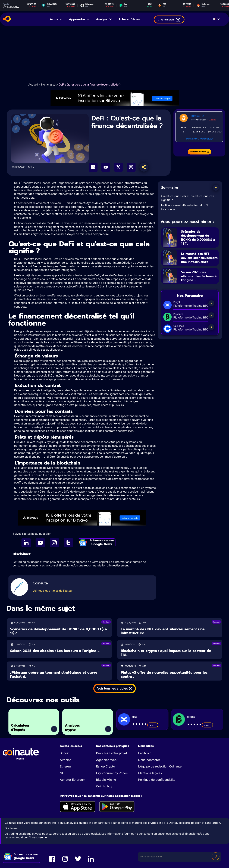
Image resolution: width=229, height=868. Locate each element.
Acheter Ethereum (73, 780)
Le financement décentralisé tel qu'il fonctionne (185, 207)
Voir (153, 725)
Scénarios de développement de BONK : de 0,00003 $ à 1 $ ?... (199, 237)
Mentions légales (150, 773)
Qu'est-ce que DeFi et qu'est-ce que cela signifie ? (188, 198)
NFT (63, 773)
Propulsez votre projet (112, 753)
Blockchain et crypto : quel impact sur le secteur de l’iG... (166, 653)
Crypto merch (169, 20)
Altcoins (66, 760)
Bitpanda (191, 717)
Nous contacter (149, 760)
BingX (135, 717)
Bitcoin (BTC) (198, 116)
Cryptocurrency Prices (112, 773)
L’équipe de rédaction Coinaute (160, 766)
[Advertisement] (115, 54)
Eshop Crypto (106, 766)
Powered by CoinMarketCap (199, 139)
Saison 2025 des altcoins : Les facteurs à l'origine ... (199, 280)
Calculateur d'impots (23, 726)
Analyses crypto (75, 726)
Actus (56, 19)
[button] (216, 188)
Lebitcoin (145, 753)
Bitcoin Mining (106, 780)
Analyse (104, 19)
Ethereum (67, 766)
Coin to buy (104, 786)
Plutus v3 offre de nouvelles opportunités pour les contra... (164, 674)
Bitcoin (65, 753)
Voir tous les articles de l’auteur (53, 591)
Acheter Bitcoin (129, 19)
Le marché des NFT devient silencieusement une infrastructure (199, 260)
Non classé (48, 84)
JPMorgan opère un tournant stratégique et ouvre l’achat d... (54, 674)
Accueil (33, 84)
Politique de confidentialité (157, 780)
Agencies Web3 (107, 760)
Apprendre (79, 19)
